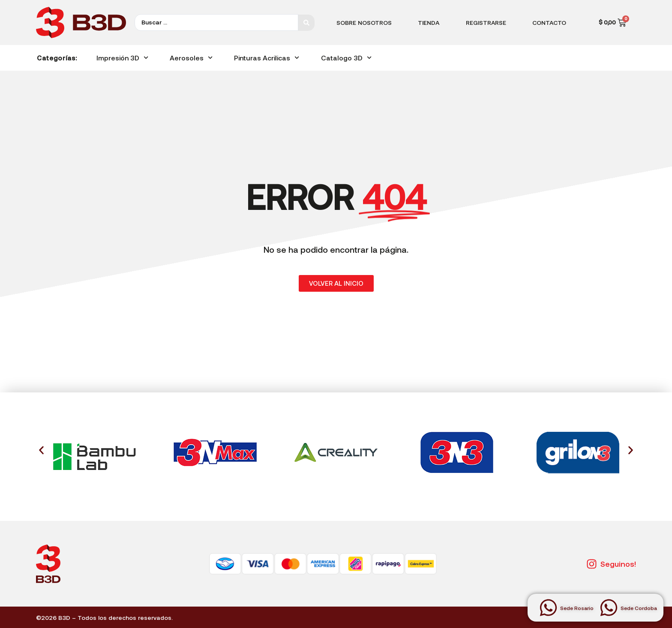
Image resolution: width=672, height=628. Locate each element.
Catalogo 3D (346, 58)
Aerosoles (191, 58)
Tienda (429, 22)
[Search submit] (306, 23)
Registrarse (486, 22)
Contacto (549, 22)
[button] (41, 450)
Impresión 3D (122, 58)
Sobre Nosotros (364, 22)
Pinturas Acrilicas (267, 58)
